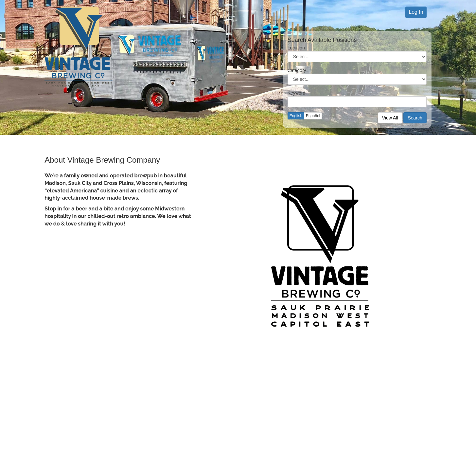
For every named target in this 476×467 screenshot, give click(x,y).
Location (296, 48)
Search (415, 118)
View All (390, 118)
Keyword (296, 93)
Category (297, 70)
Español (313, 116)
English (296, 116)
